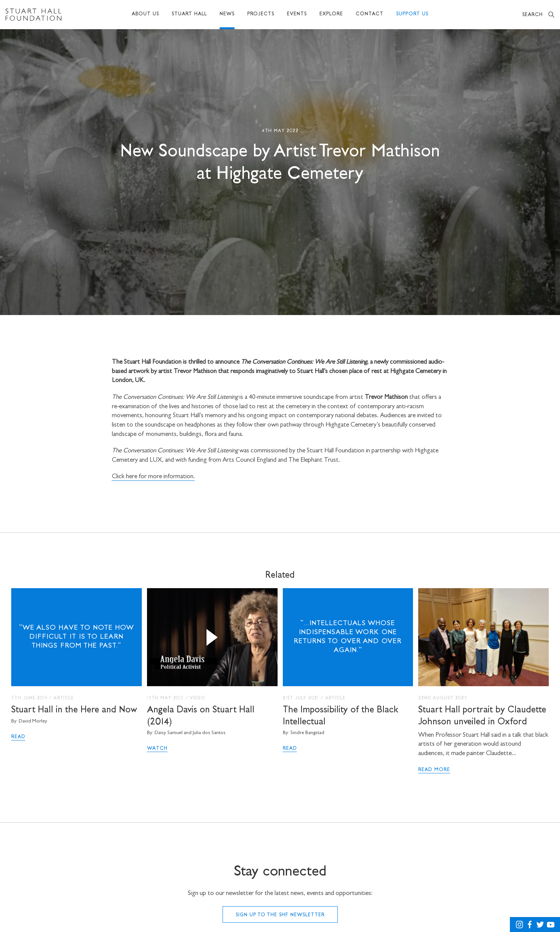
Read (18, 737)
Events (297, 14)
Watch (157, 749)
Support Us (412, 14)
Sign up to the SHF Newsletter (280, 915)
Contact (370, 14)
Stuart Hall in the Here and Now (74, 711)
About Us (145, 14)
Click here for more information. (153, 477)
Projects (261, 14)
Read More (434, 770)
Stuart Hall (189, 14)
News (227, 14)
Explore (331, 14)
